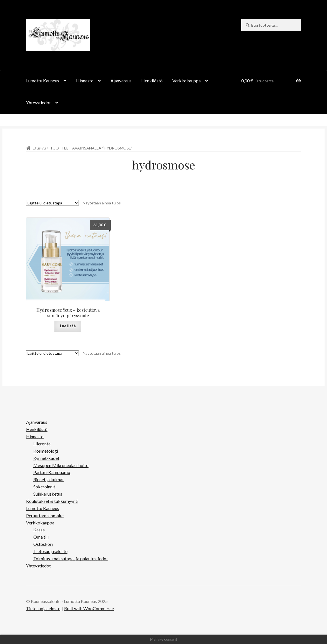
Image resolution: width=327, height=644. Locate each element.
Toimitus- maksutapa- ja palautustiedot (71, 558)
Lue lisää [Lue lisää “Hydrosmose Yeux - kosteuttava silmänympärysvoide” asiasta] (68, 326)
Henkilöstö (152, 81)
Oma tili (41, 537)
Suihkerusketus (48, 494)
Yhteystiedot (38, 102)
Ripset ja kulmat (49, 479)
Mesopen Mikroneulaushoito (61, 465)
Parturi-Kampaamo (52, 472)
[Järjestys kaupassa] (52, 203)
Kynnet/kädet (46, 458)
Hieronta (42, 444)
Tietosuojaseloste (50, 551)
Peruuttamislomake (45, 515)
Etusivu (39, 148)
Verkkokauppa (187, 81)
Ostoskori (43, 544)
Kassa (39, 530)
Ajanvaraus (121, 81)
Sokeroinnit (44, 487)
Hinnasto (85, 81)
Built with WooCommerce (89, 608)
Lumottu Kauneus (43, 81)
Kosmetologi (46, 451)
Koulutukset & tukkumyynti (52, 501)
